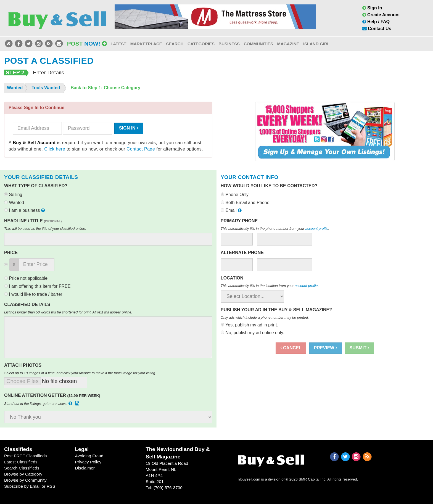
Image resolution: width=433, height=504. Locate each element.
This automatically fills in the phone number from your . (275, 229)
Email (232, 210)
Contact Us (377, 29)
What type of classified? (36, 186)
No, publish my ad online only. (252, 333)
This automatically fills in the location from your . (270, 286)
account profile (317, 229)
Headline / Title (33, 221)
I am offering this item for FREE (37, 286)
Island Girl (316, 44)
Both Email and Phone (245, 203)
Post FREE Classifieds (26, 456)
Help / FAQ (376, 22)
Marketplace (146, 44)
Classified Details (27, 304)
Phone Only (235, 195)
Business (229, 44)
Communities (258, 44)
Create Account (381, 15)
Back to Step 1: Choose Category (106, 88)
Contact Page (141, 149)
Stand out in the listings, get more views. (42, 403)
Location (232, 278)
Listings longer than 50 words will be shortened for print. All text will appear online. (68, 312)
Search (175, 44)
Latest (118, 44)
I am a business (25, 210)
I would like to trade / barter (33, 294)
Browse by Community (25, 480)
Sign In (372, 8)
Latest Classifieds (21, 462)
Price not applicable (26, 278)
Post (87, 43)
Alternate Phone (242, 253)
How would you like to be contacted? (269, 186)
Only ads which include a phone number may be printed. (265, 317)
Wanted (14, 203)
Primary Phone (239, 221)
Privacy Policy (88, 462)
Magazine (288, 44)
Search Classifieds (22, 468)
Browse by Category (23, 474)
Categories (201, 44)
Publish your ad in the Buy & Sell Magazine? (276, 310)
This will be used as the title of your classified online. (45, 229)
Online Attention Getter (52, 395)
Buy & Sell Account (34, 143)
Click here (55, 149)
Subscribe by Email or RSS (30, 486)
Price (11, 253)
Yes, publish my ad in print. (249, 325)
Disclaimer (85, 468)
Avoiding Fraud (89, 456)
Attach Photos (23, 365)
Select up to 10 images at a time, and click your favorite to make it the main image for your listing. (80, 373)
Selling (13, 195)
